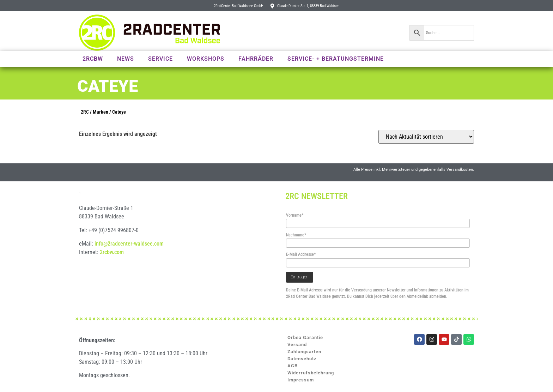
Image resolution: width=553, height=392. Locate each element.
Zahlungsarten (304, 352)
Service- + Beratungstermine (336, 59)
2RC (85, 112)
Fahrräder (256, 59)
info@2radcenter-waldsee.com (129, 257)
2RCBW (93, 59)
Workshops (206, 59)
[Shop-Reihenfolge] (426, 137)
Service (160, 59)
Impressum (301, 380)
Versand (297, 345)
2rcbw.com (112, 266)
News (126, 59)
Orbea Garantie (305, 337)
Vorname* (295, 215)
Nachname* (296, 235)
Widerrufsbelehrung (311, 373)
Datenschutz (302, 359)
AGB (293, 366)
